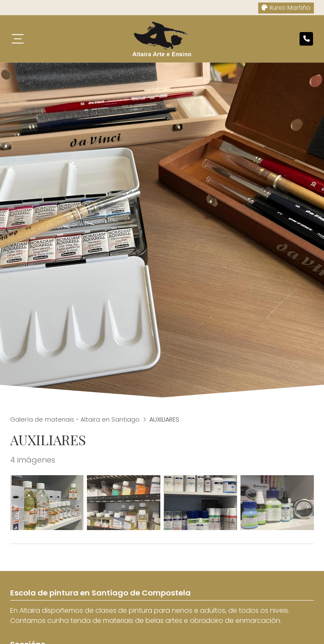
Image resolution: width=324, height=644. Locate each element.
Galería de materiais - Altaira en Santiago (75, 419)
